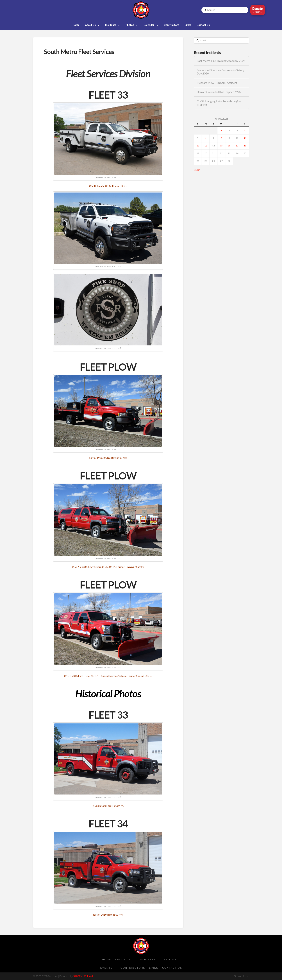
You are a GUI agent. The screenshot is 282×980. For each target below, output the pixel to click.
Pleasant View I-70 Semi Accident (217, 83)
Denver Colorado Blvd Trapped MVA (219, 92)
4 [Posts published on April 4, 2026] (245, 131)
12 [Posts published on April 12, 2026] (198, 146)
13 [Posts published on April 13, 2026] (206, 146)
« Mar (197, 170)
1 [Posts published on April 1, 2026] (221, 131)
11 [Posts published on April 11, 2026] (245, 138)
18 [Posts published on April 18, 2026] (245, 146)
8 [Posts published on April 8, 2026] (221, 138)
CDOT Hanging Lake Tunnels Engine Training (219, 103)
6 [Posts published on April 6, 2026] (206, 138)
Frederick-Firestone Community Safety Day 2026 (220, 72)
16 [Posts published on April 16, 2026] (229, 146)
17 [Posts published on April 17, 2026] (237, 146)
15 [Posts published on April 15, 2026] (221, 146)
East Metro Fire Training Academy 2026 (221, 61)
